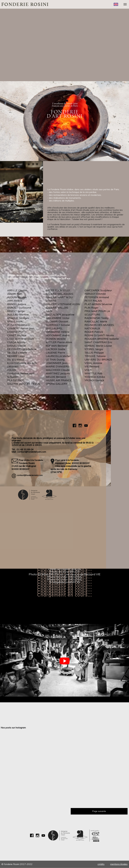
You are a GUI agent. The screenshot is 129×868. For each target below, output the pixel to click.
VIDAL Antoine (93, 363)
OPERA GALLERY (57, 384)
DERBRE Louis (16, 356)
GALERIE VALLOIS (57, 308)
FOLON (11, 370)
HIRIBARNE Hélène (58, 332)
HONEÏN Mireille (56, 339)
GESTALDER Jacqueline (60, 315)
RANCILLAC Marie (96, 321)
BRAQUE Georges (18, 318)
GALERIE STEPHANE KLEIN (63, 304)
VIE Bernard (92, 366)
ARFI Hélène (15, 301)
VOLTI (88, 370)
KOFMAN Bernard (57, 346)
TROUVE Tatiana (95, 356)
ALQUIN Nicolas (17, 297)
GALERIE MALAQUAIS (60, 294)
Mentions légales (119, 864)
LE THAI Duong (55, 360)
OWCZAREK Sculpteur (98, 290)
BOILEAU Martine (18, 315)
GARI (49, 311)
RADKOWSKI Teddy (97, 318)
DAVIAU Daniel (17, 346)
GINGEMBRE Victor (58, 318)
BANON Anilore (17, 304)
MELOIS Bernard (56, 377)
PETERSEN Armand (97, 297)
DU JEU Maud (16, 360)
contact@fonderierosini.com (30, 475)
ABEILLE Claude (17, 290)
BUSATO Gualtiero (18, 325)
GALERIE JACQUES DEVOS (24, 384)
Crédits (101, 864)
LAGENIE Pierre (55, 353)
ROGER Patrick (94, 332)
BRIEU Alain (15, 321)
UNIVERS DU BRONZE (98, 360)
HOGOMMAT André (58, 335)
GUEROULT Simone (58, 325)
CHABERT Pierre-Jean (21, 328)
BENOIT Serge (16, 311)
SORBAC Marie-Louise (98, 346)
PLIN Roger (92, 308)
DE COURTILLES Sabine (22, 349)
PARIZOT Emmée (95, 294)
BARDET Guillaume (19, 308)
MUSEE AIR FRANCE (59, 380)
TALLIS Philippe (94, 353)
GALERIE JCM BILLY (58, 290)
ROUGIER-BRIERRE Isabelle (102, 339)
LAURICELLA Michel (58, 356)
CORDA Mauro (16, 342)
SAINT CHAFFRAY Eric (98, 342)
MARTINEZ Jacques (58, 373)
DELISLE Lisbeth (17, 353)
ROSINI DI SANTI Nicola (99, 335)
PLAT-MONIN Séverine (98, 304)
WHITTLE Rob (93, 373)
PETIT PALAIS (93, 301)
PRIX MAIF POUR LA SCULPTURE (97, 313)
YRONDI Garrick (94, 380)
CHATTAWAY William (21, 339)
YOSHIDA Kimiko (95, 377)
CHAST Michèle (17, 335)
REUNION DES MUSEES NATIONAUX (99, 327)
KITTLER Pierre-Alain (59, 342)
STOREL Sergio (94, 349)
